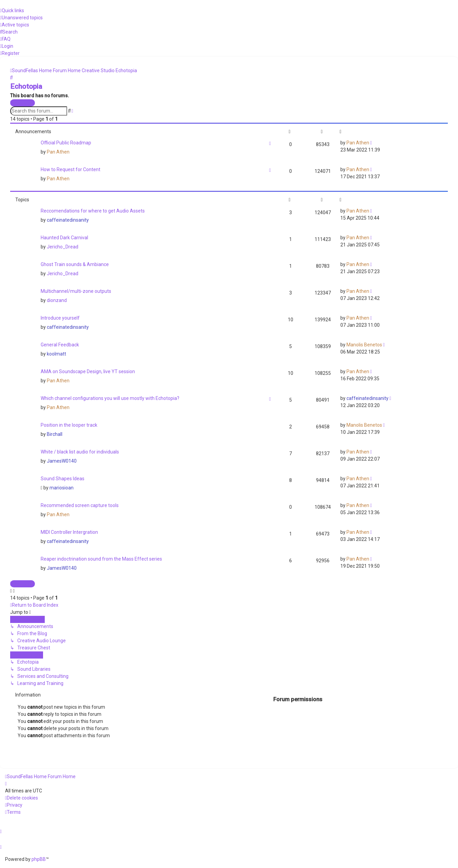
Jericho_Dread (63, 247)
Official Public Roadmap (66, 143)
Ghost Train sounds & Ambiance (75, 264)
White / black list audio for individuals (80, 452)
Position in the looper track (69, 425)
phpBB (39, 859)
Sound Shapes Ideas (63, 479)
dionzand (57, 300)
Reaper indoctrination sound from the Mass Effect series (101, 559)
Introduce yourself (60, 318)
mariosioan (62, 488)
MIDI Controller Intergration (69, 532)
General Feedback (60, 345)
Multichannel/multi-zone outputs (76, 291)
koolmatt (56, 354)
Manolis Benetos (364, 345)
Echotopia (26, 86)
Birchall (55, 434)
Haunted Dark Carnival (64, 238)
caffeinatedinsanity (68, 220)
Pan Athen (58, 152)
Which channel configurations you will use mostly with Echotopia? (110, 398)
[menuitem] (21, 18)
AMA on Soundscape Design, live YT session (88, 371)
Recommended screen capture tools (80, 505)
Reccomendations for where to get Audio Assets (93, 211)
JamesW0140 (62, 461)
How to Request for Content (71, 169)
